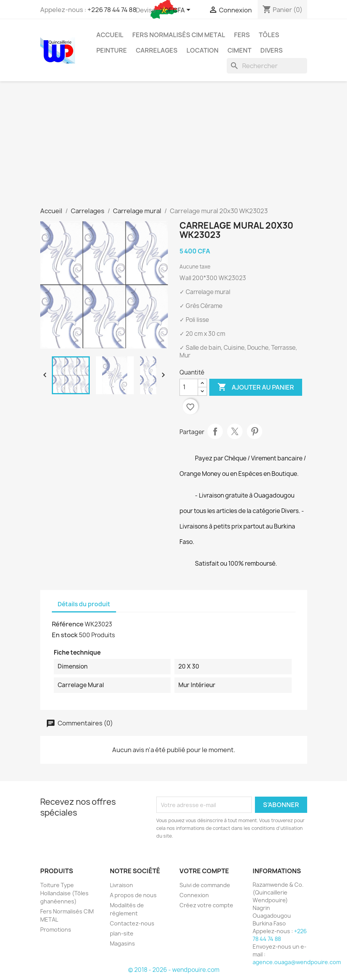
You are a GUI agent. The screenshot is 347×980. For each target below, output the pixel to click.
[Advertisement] (174, 149)
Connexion (194, 895)
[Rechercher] (267, 66)
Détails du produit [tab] (84, 604)
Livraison (121, 885)
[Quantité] (189, 387)
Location (203, 50)
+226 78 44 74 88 (112, 10)
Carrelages (157, 50)
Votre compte (204, 871)
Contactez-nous (132, 923)
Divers (272, 50)
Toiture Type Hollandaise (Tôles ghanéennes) (64, 893)
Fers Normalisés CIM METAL (179, 35)
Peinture (112, 50)
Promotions (56, 930)
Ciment (239, 50)
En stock (65, 635)
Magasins (122, 943)
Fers (242, 35)
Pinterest (255, 431)
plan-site (122, 933)
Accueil (110, 35)
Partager (215, 431)
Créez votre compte (206, 905)
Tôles (269, 35)
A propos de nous (133, 895)
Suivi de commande (205, 885)
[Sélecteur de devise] (177, 10)
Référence (68, 624)
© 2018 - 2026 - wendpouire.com (174, 970)
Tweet (235, 431)
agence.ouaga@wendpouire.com (297, 962)
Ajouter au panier (256, 387)
